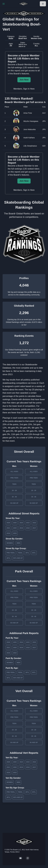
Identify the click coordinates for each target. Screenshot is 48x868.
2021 (8, 528)
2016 (8, 533)
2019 (21, 528)
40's (8, 558)
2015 (15, 533)
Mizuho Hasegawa (31, 121)
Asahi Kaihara (29, 138)
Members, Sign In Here (24, 89)
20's (27, 553)
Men (18, 543)
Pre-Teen (14, 478)
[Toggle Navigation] (4, 4)
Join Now (24, 80)
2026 (8, 523)
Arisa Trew (28, 113)
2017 (34, 528)
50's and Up (18, 558)
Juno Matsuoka (30, 129)
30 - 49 (14, 497)
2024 (21, 523)
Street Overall (24, 452)
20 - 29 (14, 490)
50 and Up (14, 503)
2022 (34, 523)
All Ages (14, 472)
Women (10, 543)
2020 (15, 528)
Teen (14, 484)
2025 (15, 523)
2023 (28, 523)
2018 (28, 528)
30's (34, 553)
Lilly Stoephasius (30, 146)
